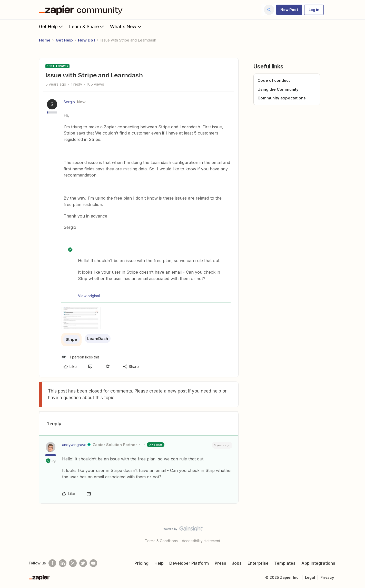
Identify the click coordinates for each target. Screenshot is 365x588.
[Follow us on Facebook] (52, 563)
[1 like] (80, 357)
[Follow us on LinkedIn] (63, 563)
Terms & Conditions (161, 541)
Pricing (141, 563)
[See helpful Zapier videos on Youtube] (93, 563)
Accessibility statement (201, 541)
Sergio (69, 102)
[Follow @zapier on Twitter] (83, 563)
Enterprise (258, 563)
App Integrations (318, 563)
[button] (289, 10)
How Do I (87, 40)
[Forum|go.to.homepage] (82, 10)
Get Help (51, 26)
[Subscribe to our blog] (73, 563)
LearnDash (98, 339)
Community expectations (282, 98)
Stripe (71, 339)
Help (159, 563)
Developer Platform (189, 563)
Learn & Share (87, 26)
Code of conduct (274, 80)
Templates (285, 563)
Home (45, 40)
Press (220, 563)
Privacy (327, 577)
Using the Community (278, 89)
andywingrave (74, 445)
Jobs (237, 563)
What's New (126, 26)
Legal (310, 577)
